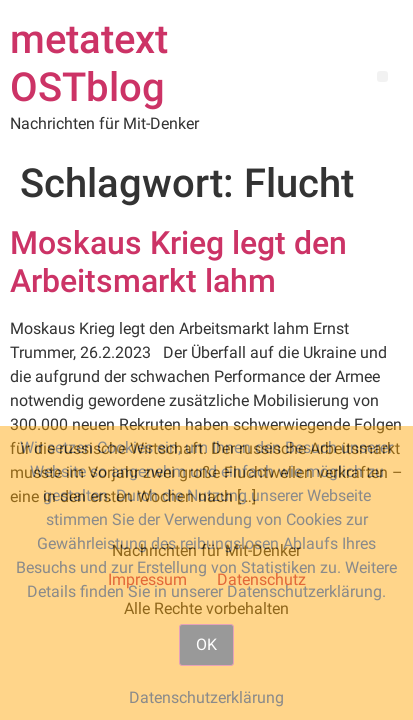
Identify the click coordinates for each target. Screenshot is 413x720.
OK (206, 644)
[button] (382, 76)
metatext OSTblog (89, 63)
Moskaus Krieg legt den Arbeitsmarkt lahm (178, 262)
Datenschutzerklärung (206, 697)
